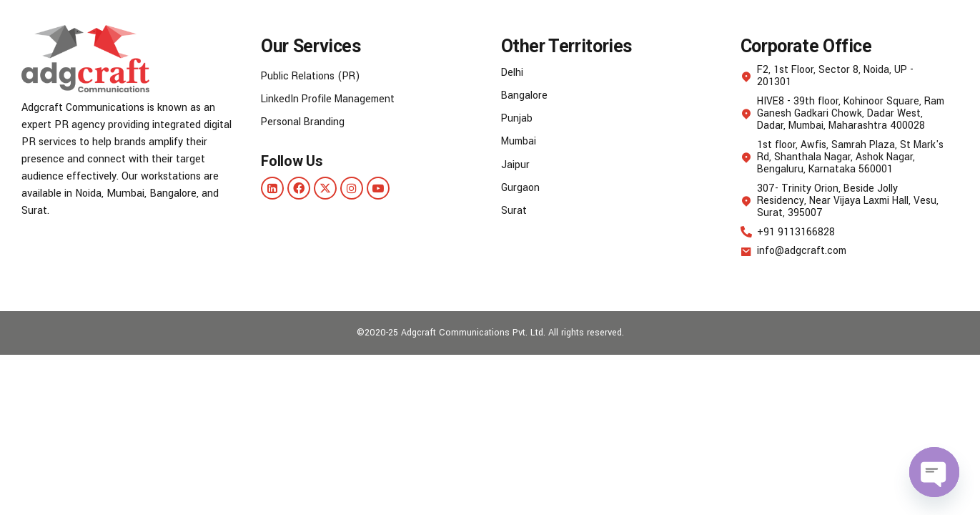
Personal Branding (303, 122)
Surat (514, 210)
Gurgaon (520, 187)
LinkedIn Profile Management (330, 99)
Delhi (513, 73)
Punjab (517, 118)
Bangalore (525, 95)
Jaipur (515, 164)
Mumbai (520, 141)
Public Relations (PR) (312, 76)
